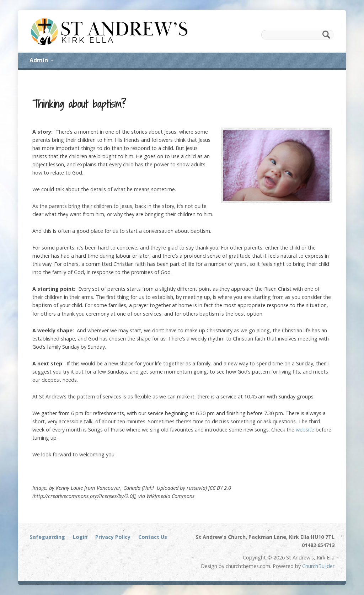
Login (80, 537)
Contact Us (153, 537)
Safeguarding (47, 537)
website (305, 430)
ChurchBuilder (318, 566)
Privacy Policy (113, 537)
